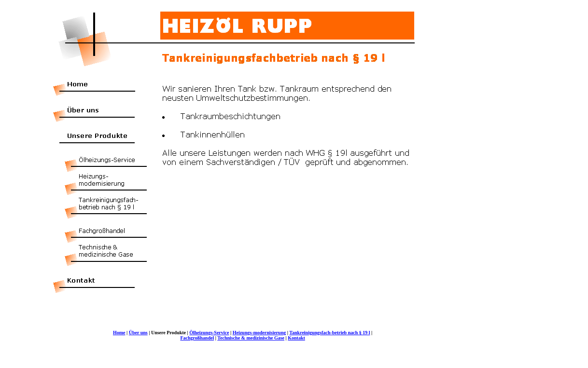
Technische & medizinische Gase (251, 338)
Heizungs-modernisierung (259, 333)
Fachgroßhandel (197, 338)
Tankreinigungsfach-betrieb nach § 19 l (329, 333)
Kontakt (296, 338)
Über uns (138, 333)
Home (119, 333)
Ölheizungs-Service (209, 333)
